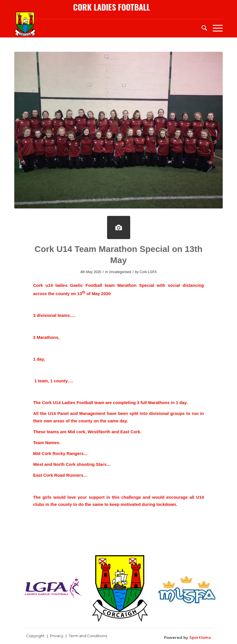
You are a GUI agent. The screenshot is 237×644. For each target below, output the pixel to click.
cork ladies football (112, 7)
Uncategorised (120, 272)
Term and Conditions (88, 636)
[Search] (201, 27)
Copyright (35, 636)
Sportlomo (200, 637)
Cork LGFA (148, 272)
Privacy (57, 636)
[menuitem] (201, 27)
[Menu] (215, 27)
